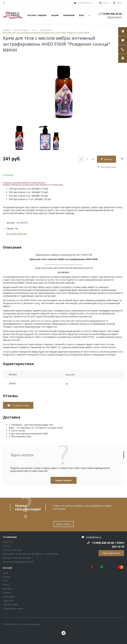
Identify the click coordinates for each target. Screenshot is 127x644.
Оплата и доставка (12, 550)
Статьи (7, 546)
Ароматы (7, 589)
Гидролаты (8, 600)
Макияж (7, 593)
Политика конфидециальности (18, 562)
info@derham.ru (84, 3)
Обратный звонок (111, 553)
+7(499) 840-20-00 (112, 14)
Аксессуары (9, 597)
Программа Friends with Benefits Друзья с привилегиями (31, 554)
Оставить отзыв (20, 405)
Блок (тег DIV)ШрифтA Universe (12, 15)
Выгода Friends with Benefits (17, 558)
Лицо (5, 573)
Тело (5, 581)
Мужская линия (11, 604)
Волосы (7, 577)
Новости (7, 542)
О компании (10, 537)
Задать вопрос (64, 480)
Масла (6, 585)
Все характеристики (17, 234)
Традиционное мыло (13, 608)
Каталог (8, 568)
